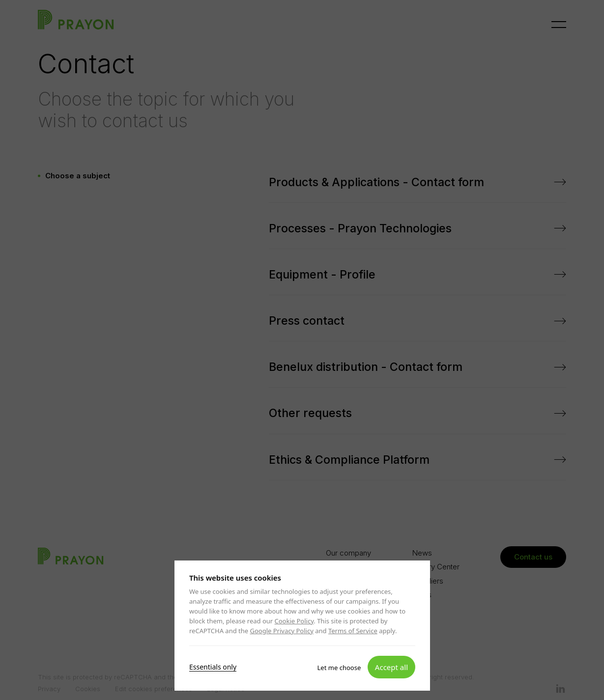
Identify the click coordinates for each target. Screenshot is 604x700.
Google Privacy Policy (281, 631)
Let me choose (339, 667)
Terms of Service (352, 631)
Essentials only (213, 667)
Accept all (391, 667)
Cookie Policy (294, 621)
